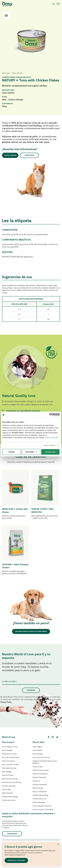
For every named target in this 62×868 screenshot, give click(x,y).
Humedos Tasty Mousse (40, 774)
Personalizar (31, 452)
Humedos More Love (39, 799)
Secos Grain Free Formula (10, 765)
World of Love (9, 737)
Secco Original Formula (10, 747)
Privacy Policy (6, 702)
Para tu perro (8, 742)
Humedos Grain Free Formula (12, 782)
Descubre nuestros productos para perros (31, 631)
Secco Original (37, 747)
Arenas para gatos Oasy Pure (42, 806)
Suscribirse (31, 690)
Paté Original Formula (9, 768)
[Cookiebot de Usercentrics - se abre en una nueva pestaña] (51, 415)
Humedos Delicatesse (40, 784)
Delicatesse (36, 781)
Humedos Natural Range (10, 797)
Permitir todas (50, 452)
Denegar (12, 452)
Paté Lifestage (7, 772)
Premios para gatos (39, 802)
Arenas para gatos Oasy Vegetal (43, 809)
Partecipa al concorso (16, 860)
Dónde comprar (10, 155)
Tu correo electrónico (9, 681)
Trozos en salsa (38, 767)
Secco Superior (37, 750)
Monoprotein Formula (9, 754)
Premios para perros (9, 800)
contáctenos (12, 834)
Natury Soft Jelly (7, 793)
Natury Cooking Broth (40, 792)
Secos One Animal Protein (11, 757)
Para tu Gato (38, 742)
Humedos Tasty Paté (9, 786)
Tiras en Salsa (6, 789)
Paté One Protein (8, 775)
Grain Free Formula (8, 761)
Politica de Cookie (52, 437)
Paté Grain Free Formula (10, 779)
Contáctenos (29, 155)
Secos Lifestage (7, 750)
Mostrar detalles (50, 445)
